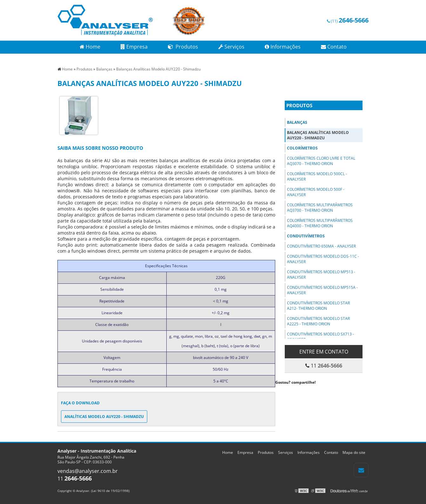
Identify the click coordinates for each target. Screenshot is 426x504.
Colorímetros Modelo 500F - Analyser (316, 192)
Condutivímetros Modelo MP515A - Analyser (322, 290)
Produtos (183, 47)
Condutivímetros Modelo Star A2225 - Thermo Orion (318, 321)
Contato (334, 47)
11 (75, 479)
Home (90, 47)
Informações (283, 47)
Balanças (297, 122)
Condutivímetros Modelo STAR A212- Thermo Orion (318, 306)
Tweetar (284, 392)
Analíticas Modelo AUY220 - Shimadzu (104, 417)
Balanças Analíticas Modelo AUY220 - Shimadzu (318, 135)
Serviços (231, 47)
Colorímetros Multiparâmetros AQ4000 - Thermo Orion (320, 223)
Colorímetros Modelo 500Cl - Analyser (317, 176)
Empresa (134, 47)
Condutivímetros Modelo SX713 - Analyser (320, 337)
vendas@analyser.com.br (88, 471)
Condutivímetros (306, 236)
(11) (348, 21)
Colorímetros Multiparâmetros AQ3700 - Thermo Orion (320, 208)
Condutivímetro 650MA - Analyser (321, 246)
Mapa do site (354, 452)
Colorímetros (302, 148)
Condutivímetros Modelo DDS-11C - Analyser (323, 259)
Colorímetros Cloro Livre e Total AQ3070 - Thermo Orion (321, 161)
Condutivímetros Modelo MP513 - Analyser (321, 275)
